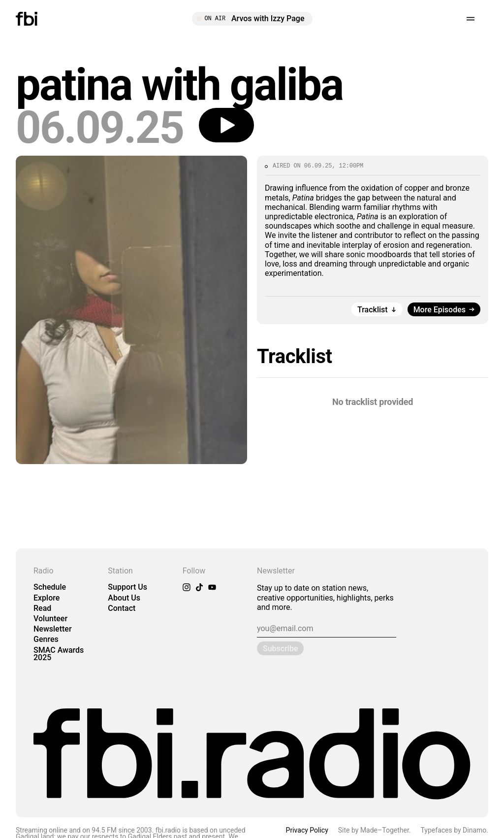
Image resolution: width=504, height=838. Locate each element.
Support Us (127, 587)
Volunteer (50, 619)
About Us (124, 598)
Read (42, 608)
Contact (122, 608)
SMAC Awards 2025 (59, 654)
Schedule (50, 587)
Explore (47, 598)
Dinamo (474, 830)
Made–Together (385, 830)
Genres (46, 639)
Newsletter (53, 629)
